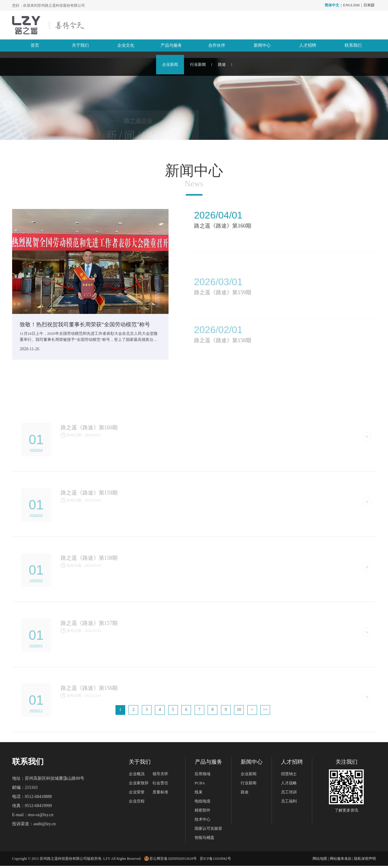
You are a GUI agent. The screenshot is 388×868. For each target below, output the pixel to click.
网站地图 (320, 861)
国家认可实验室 (208, 831)
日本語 (369, 5)
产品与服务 (171, 45)
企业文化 (126, 45)
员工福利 (289, 803)
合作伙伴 (217, 45)
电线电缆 (202, 803)
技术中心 (202, 821)
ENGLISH (351, 5)
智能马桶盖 (204, 840)
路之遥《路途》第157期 (89, 655)
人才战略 (289, 785)
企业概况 (137, 776)
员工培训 (289, 794)
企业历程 (137, 803)
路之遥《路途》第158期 (89, 589)
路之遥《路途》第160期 (223, 232)
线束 (199, 794)
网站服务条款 (341, 861)
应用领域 (202, 776)
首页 (35, 45)
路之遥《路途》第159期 (223, 312)
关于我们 (80, 45)
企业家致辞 (139, 785)
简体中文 (332, 5)
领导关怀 (160, 776)
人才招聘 (308, 45)
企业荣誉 (137, 794)
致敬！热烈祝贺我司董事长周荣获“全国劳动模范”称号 (85, 325)
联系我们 (353, 45)
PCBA (200, 785)
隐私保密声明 (365, 861)
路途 (222, 64)
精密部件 (202, 812)
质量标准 (160, 794)
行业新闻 (198, 64)
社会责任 (160, 785)
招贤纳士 (289, 776)
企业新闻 (170, 64)
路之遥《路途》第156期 (89, 720)
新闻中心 (262, 45)
